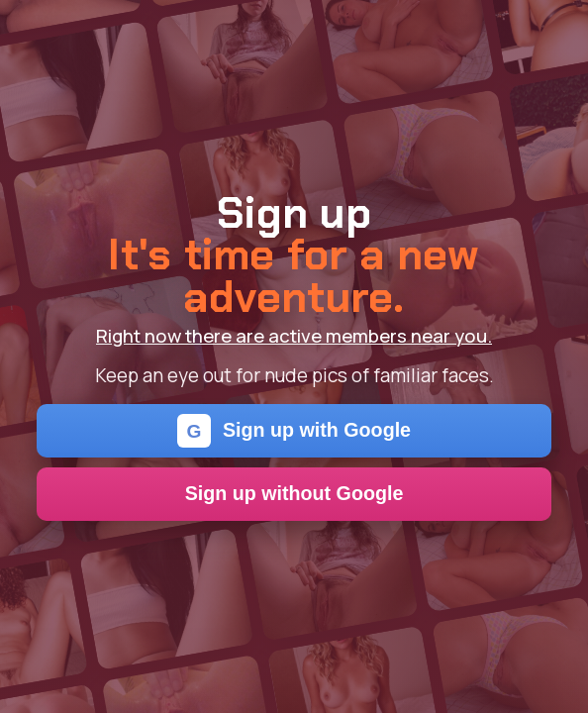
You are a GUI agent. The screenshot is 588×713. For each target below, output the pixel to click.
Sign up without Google (294, 493)
